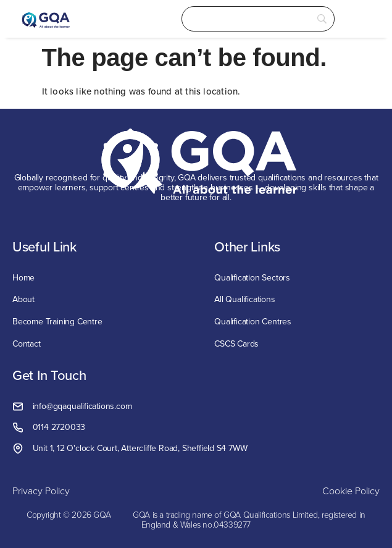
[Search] (258, 19)
